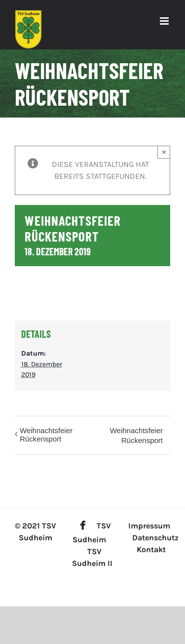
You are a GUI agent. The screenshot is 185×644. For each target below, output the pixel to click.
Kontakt (151, 549)
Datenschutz (155, 538)
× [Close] (164, 152)
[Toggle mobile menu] (165, 21)
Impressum (149, 526)
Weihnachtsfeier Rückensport (46, 435)
